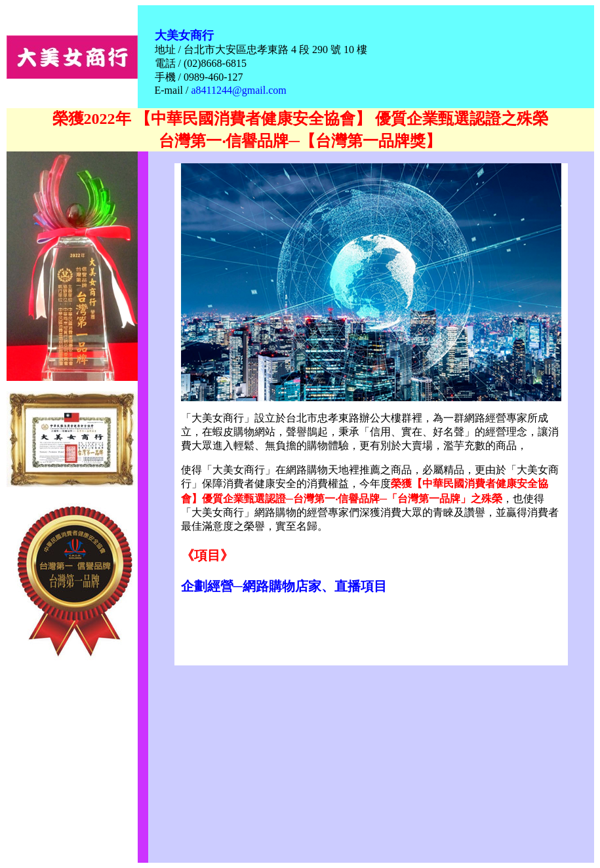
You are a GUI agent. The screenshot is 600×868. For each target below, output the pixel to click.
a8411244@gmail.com (238, 90)
